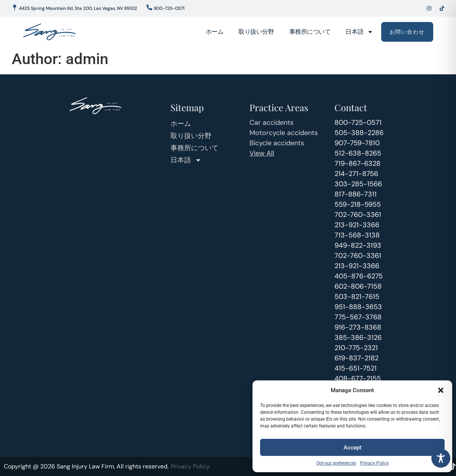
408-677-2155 (358, 379)
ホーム (215, 32)
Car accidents (271, 123)
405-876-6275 (359, 276)
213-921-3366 (357, 225)
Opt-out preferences (336, 463)
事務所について (310, 32)
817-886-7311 (356, 194)
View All (262, 153)
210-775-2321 (356, 348)
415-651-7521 (356, 368)
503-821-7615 (357, 297)
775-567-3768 (358, 317)
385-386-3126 (358, 338)
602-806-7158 (358, 286)
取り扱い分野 (256, 32)
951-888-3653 (358, 307)
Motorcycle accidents (284, 133)
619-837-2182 (357, 358)
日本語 (359, 32)
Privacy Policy (374, 463)
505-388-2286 (359, 133)
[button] (441, 390)
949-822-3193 (358, 245)
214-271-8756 (356, 174)
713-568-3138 (357, 235)
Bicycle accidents (277, 143)
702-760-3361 (358, 215)
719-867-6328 (357, 163)
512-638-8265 (358, 153)
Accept (353, 448)
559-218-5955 (358, 204)
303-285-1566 (358, 184)
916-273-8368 (358, 327)
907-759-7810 (357, 143)
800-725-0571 (358, 123)
